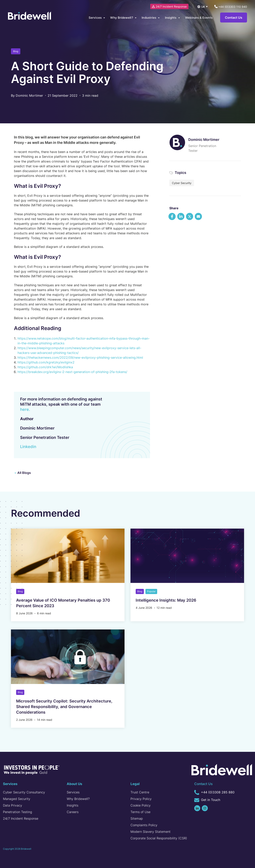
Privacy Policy (141, 799)
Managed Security (17, 799)
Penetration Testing (18, 812)
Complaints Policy (144, 825)
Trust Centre (140, 792)
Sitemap (137, 818)
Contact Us (234, 18)
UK (203, 7)
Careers (73, 812)
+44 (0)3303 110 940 (231, 7)
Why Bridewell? (78, 799)
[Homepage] (31, 18)
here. (25, 409)
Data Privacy (13, 805)
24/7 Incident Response (170, 6)
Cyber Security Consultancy (24, 792)
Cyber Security (182, 183)
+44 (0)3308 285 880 (214, 793)
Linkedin (28, 447)
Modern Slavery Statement (151, 832)
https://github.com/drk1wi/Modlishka (45, 367)
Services (73, 792)
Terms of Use (140, 812)
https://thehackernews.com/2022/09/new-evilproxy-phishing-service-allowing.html (80, 358)
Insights (73, 805)
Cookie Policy (141, 805)
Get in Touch (207, 800)
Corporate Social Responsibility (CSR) (159, 838)
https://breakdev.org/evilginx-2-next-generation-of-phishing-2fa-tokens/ (72, 372)
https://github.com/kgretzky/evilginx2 (46, 362)
